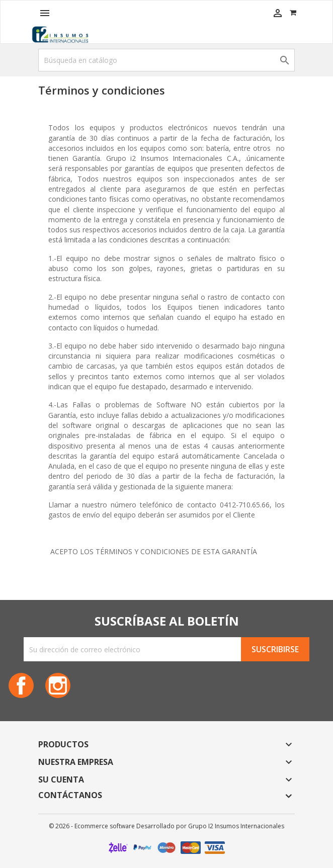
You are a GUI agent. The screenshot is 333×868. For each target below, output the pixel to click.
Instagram (58, 685)
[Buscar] (166, 60)
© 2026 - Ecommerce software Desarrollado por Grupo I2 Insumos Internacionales (166, 826)
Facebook (21, 685)
